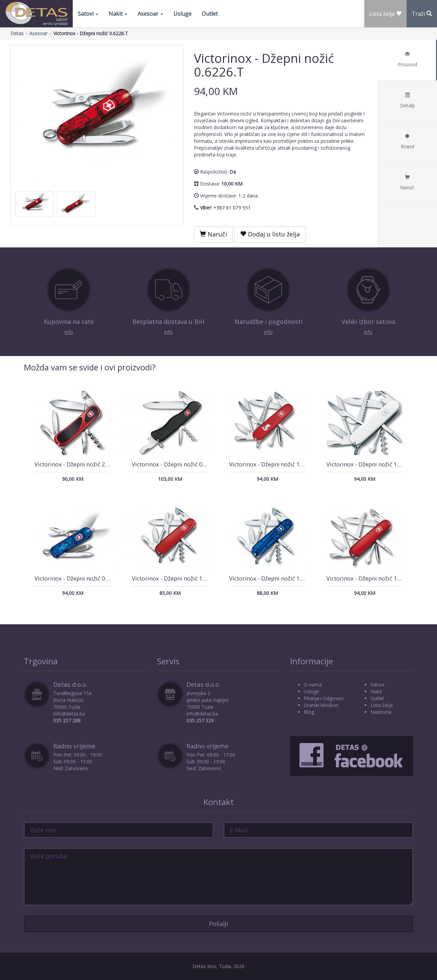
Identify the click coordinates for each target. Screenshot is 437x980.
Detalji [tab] (407, 101)
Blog (309, 712)
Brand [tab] (407, 142)
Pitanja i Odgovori (324, 698)
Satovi (88, 14)
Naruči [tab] (407, 183)
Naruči (213, 234)
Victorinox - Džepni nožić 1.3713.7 (372, 464)
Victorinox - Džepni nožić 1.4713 (369, 578)
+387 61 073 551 (232, 208)
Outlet (210, 14)
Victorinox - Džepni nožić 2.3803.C (80, 464)
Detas (17, 33)
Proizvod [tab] (407, 60)
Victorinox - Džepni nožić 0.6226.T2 (82, 578)
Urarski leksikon (321, 705)
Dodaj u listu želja (270, 234)
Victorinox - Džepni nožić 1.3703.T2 (276, 578)
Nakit (118, 14)
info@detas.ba (69, 714)
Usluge (182, 14)
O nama (313, 685)
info (69, 332)
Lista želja (382, 705)
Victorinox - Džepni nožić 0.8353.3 (177, 464)
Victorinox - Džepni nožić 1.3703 (175, 578)
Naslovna (381, 712)
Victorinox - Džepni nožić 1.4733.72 (276, 464)
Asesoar (150, 14)
